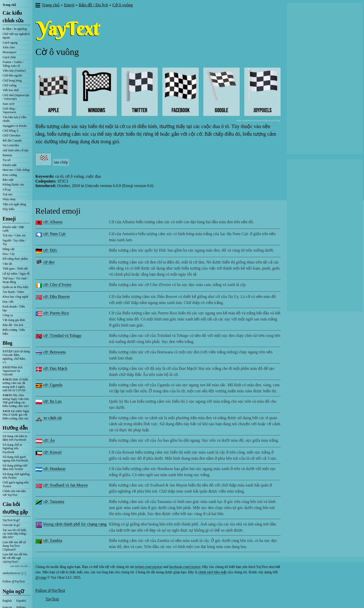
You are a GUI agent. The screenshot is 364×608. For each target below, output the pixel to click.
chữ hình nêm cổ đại (15, 150)
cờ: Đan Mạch (55, 368)
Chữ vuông (9, 85)
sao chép (61, 162)
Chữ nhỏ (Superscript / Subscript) (16, 97)
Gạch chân (9, 57)
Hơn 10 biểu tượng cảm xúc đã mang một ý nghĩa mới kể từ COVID (15, 385)
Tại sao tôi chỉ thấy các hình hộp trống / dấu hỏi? (15, 534)
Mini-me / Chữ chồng (16, 170)
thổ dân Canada (12, 140)
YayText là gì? (11, 520)
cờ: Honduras (54, 469)
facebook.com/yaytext (185, 567)
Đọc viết (8, 302)
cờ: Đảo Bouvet (56, 297)
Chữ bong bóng (12, 80)
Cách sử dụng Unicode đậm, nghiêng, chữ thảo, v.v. (16, 357)
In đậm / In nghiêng (15, 29)
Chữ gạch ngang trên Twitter (16, 484)
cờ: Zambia (53, 541)
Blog (7, 343)
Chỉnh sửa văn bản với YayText (14, 493)
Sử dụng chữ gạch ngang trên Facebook (15, 459)
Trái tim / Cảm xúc (14, 235)
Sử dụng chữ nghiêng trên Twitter (16, 476)
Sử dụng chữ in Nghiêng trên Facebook (12, 448)
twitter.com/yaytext (148, 567)
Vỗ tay (7, 190)
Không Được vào (13, 185)
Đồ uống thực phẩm (15, 259)
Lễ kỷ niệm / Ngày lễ (16, 274)
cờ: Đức (50, 250)
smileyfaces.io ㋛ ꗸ (14, 573)
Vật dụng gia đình (14, 320)
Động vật (8, 249)
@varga (41, 577)
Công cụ (8, 315)
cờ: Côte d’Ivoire (57, 285)
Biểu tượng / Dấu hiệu (14, 332)
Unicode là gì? (11, 525)
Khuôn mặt (9, 165)
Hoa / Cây (9, 254)
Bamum (7, 155)
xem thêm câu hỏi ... (20, 566)
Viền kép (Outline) (14, 71)
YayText (52, 599)
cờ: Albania (53, 222)
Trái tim (7, 194)
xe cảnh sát (52, 418)
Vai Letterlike (11, 145)
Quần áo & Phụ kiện (15, 287)
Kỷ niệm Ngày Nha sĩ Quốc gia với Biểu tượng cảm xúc (16, 415)
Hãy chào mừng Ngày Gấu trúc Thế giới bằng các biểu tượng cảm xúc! (16, 401)
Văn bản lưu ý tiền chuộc (14, 119)
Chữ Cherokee (12, 135)
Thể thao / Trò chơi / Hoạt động (15, 280)
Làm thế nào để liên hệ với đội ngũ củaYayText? (15, 558)
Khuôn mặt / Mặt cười (13, 229)
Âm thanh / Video (13, 292)
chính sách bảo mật (212, 572)
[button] (38, 6)
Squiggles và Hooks (15, 126)
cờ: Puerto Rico (56, 313)
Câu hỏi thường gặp (15, 508)
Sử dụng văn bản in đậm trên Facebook (15, 438)
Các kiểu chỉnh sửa (13, 17)
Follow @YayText (14, 581)
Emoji (9, 219)
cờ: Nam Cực (54, 234)
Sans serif (8, 104)
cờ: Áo (49, 440)
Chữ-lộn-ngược (13, 75)
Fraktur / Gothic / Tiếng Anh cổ (13, 64)
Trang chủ (9, 5)
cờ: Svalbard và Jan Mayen (65, 485)
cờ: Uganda (53, 385)
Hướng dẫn (15, 428)
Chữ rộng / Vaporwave (9, 110)
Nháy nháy (9, 199)
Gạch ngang (10, 43)
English (7, 601)
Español (21, 601)
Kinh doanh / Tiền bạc (14, 308)
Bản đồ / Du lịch (13, 325)
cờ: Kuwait (52, 452)
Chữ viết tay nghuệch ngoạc (16, 36)
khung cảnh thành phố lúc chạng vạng (75, 524)
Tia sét (7, 160)
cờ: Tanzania (54, 502)
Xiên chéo (9, 47)
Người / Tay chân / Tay (14, 242)
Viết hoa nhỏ (11, 90)
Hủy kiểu (8, 209)
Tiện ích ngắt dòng (14, 204)
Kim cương (10, 175)
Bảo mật (8, 180)
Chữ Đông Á (10, 131)
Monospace (9, 52)
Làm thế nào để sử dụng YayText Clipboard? (14, 546)
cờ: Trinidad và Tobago (62, 336)
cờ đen (49, 262)
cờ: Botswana (54, 352)
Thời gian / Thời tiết (15, 269)
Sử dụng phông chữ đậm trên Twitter (15, 467)
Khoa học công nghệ (15, 297)
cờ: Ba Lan (52, 401)
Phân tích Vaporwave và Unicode (13, 371)
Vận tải (7, 264)
